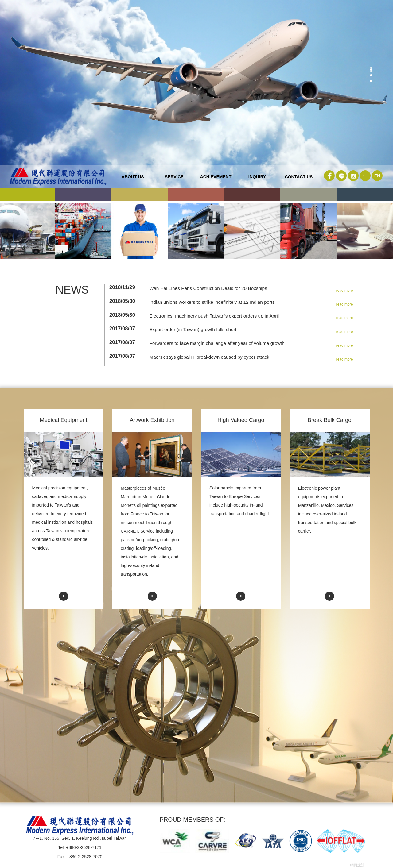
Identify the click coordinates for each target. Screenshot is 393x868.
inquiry (257, 177)
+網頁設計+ (357, 865)
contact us (299, 177)
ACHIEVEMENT (216, 177)
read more (345, 291)
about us (133, 177)
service (174, 177)
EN (377, 176)
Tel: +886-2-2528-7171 (80, 847)
